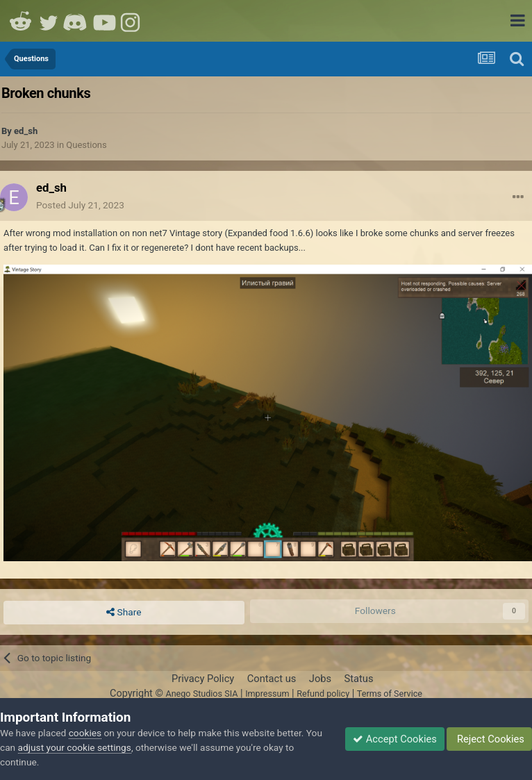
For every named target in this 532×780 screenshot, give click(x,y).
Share (124, 613)
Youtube (104, 21)
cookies (85, 733)
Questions (86, 145)
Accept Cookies (395, 739)
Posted (80, 205)
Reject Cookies (489, 739)
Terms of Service (390, 694)
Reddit (21, 21)
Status (359, 679)
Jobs (320, 679)
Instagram (132, 21)
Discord (76, 21)
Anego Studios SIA (201, 694)
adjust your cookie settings (75, 747)
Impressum (267, 694)
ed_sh (26, 131)
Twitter (49, 21)
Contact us (272, 679)
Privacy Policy (203, 679)
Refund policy (323, 694)
